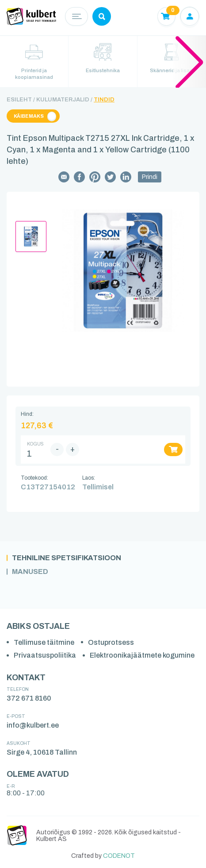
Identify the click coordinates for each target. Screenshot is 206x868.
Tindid (104, 100)
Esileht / (21, 100)
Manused (30, 572)
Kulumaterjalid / (64, 100)
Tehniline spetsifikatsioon (67, 558)
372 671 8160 (29, 698)
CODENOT (119, 856)
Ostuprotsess (111, 642)
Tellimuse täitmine (44, 642)
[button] (189, 62)
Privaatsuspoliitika (45, 655)
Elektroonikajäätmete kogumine (142, 655)
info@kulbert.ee (33, 725)
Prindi (150, 177)
